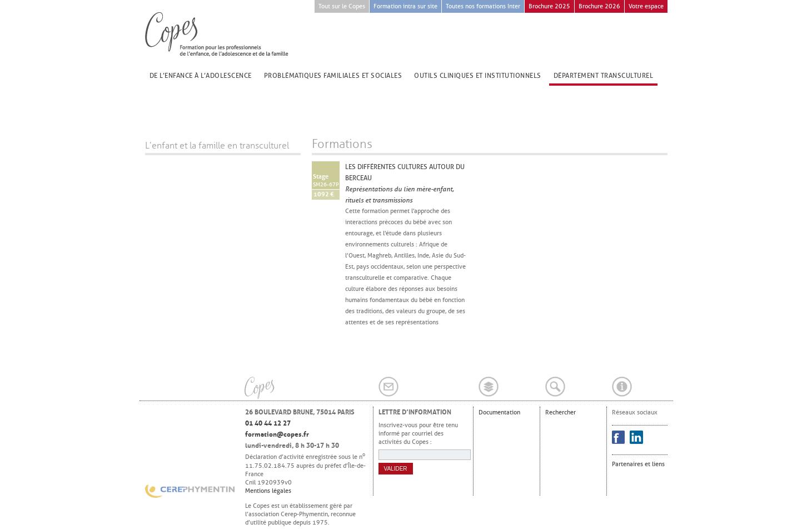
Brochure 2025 (549, 6)
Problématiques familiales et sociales (333, 76)
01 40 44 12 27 (268, 423)
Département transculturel (604, 76)
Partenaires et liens (638, 464)
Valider (396, 469)
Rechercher (561, 412)
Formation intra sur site (405, 6)
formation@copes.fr (277, 434)
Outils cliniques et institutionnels (478, 76)
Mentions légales (268, 491)
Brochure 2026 (599, 6)
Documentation (499, 412)
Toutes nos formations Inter (483, 6)
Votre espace (646, 6)
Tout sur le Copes (342, 6)
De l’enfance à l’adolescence (201, 76)
